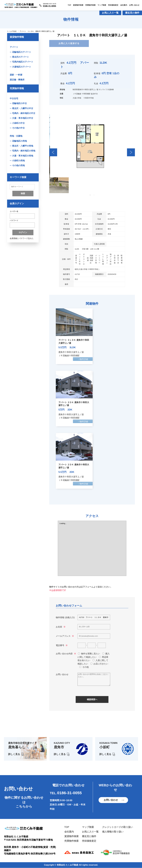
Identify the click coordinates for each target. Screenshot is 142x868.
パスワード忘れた (26, 239)
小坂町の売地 (18, 161)
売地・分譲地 (16, 136)
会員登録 (13, 239)
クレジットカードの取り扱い (118, 827)
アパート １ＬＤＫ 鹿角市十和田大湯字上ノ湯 (37, 31)
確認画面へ (92, 699)
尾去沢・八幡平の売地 (23, 146)
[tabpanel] (92, 146)
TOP (69, 5)
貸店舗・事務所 (17, 80)
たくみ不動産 (12, 31)
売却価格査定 (113, 5)
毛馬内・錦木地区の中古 (24, 113)
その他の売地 (18, 166)
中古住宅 (14, 99)
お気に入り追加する (69, 43)
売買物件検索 (90, 5)
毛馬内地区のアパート (23, 62)
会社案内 (124, 5)
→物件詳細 (83, 359)
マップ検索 (102, 5)
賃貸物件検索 (78, 5)
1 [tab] (90, 195)
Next (131, 152)
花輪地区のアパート (22, 52)
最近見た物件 (132, 13)
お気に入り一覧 (110, 13)
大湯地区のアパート (22, 67)
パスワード (14, 221)
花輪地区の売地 (19, 141)
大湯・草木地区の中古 (23, 118)
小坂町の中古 (18, 123)
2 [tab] (94, 195)
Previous (53, 152)
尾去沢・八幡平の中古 (23, 108)
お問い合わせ (134, 5)
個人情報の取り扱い (113, 832)
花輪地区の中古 (19, 103)
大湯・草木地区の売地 (23, 156)
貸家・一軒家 (16, 75)
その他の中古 (18, 128)
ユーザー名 (14, 212)
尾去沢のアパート (21, 57)
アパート (14, 47)
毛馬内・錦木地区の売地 (24, 151)
